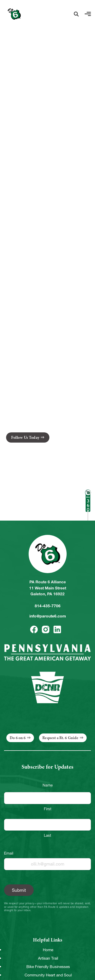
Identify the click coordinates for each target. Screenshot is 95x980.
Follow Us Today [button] (25, 437)
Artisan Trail (48, 958)
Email (9, 853)
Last (48, 835)
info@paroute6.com (48, 616)
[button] (76, 14)
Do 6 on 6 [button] (18, 738)
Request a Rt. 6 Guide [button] (60, 738)
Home (48, 950)
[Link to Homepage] (14, 14)
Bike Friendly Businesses (48, 967)
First (48, 809)
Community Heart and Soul (48, 975)
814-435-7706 (48, 606)
